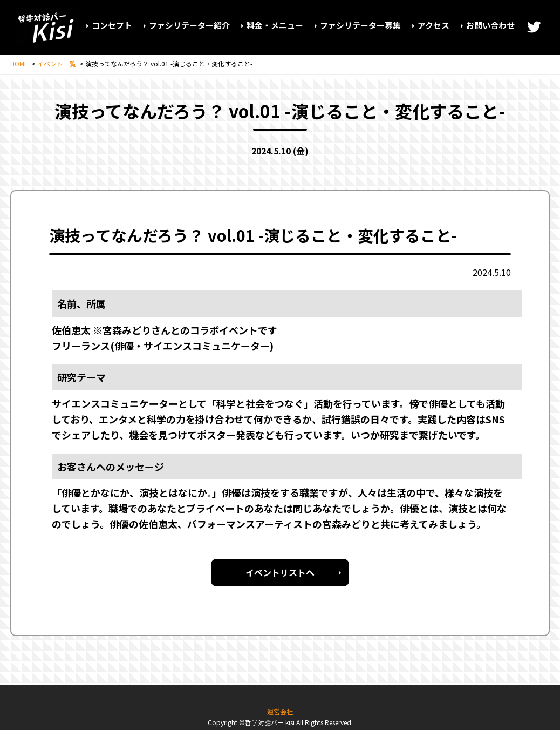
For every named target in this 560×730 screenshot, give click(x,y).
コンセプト (112, 25)
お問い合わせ (490, 25)
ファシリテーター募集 (360, 25)
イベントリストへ (280, 572)
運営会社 (280, 711)
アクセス (433, 25)
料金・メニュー (275, 25)
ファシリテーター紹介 (189, 25)
